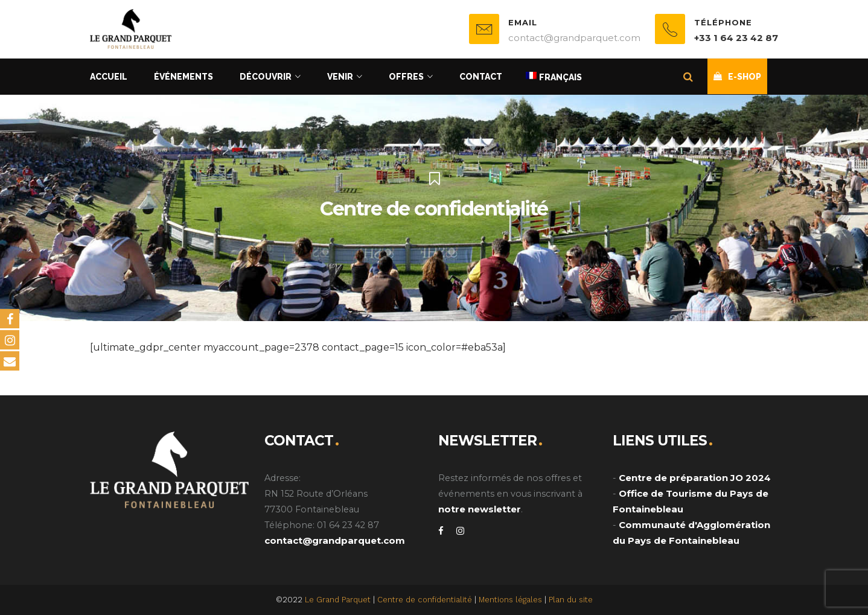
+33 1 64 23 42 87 (736, 38)
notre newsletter (480, 509)
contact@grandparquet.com (335, 540)
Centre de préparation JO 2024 (695, 478)
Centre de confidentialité (425, 600)
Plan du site (571, 600)
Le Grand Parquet (338, 600)
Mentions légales (510, 600)
